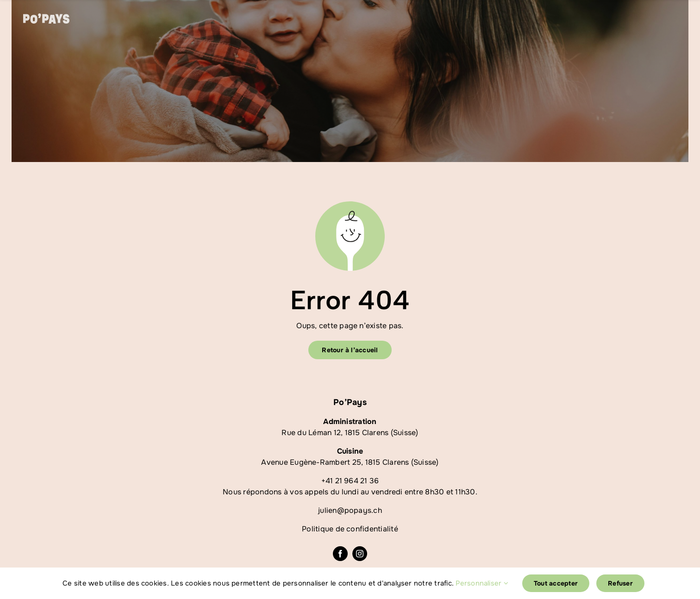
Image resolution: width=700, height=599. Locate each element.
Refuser (620, 583)
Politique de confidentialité (350, 529)
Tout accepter (556, 583)
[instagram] (360, 554)
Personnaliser (482, 583)
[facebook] (340, 554)
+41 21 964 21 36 (350, 481)
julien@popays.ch (350, 510)
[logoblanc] (46, 17)
